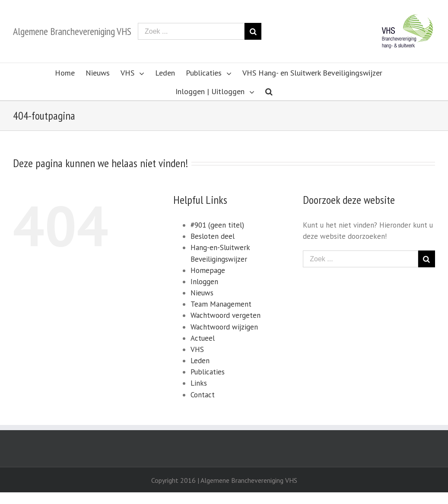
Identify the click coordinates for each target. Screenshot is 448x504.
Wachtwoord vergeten (226, 315)
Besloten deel (213, 236)
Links (199, 383)
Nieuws (202, 293)
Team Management (221, 304)
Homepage (208, 270)
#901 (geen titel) (217, 225)
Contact (203, 395)
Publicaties (208, 372)
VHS (197, 349)
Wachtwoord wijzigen (224, 327)
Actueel (203, 338)
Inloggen (204, 282)
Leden (200, 361)
